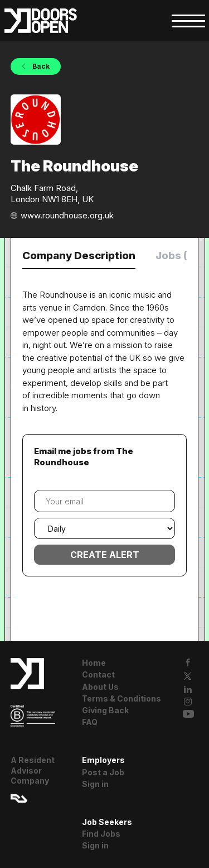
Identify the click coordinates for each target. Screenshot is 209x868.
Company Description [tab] (79, 256)
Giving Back (105, 710)
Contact (98, 674)
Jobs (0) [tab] (177, 256)
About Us (100, 687)
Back (40, 66)
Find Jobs (101, 834)
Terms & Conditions (121, 698)
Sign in (95, 784)
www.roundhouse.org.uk (67, 215)
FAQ (90, 722)
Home (94, 663)
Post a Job (103, 772)
